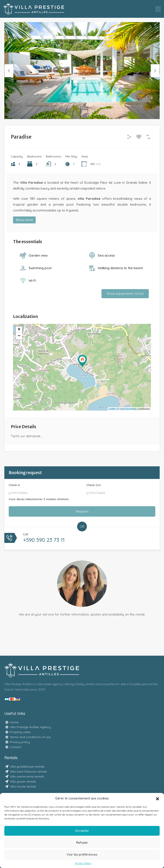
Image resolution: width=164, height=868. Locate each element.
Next (155, 70)
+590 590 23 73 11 (44, 540)
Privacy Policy (83, 863)
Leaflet (112, 409)
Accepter (82, 831)
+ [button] (19, 330)
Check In (14, 485)
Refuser (82, 843)
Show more (24, 220)
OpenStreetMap (128, 409)
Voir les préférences (82, 854)
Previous (9, 70)
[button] (157, 798)
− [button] (19, 336)
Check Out (94, 485)
